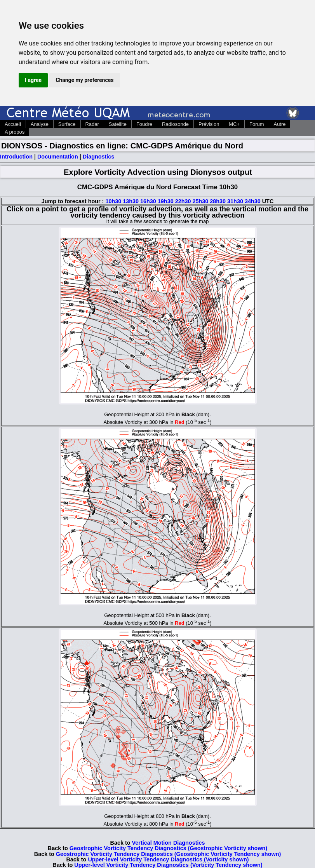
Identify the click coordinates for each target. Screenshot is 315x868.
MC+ (234, 124)
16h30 (148, 201)
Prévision (209, 124)
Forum (257, 124)
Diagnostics (99, 157)
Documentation (58, 157)
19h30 (166, 201)
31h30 (235, 201)
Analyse (40, 124)
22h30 (183, 201)
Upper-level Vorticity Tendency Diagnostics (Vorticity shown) (168, 859)
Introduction (16, 157)
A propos (15, 132)
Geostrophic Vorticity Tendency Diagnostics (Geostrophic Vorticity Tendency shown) (168, 854)
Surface (67, 124)
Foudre (144, 124)
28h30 (218, 201)
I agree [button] (33, 80)
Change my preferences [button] (84, 80)
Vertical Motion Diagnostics (169, 843)
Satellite (118, 124)
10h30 (113, 201)
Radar (92, 124)
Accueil (13, 124)
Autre (280, 124)
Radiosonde (175, 124)
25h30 (200, 201)
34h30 (253, 201)
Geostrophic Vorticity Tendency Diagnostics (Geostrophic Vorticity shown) (168, 848)
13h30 (131, 201)
